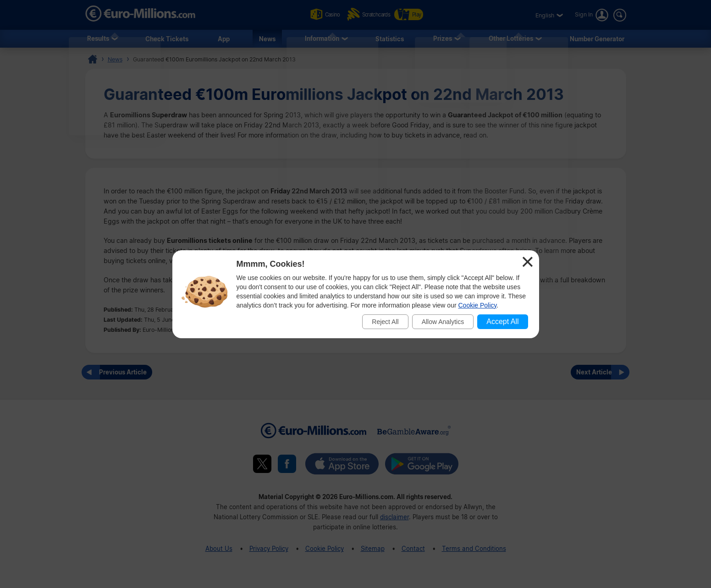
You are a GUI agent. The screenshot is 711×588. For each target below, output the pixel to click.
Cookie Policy (478, 305)
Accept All (502, 321)
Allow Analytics (443, 322)
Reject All (385, 322)
